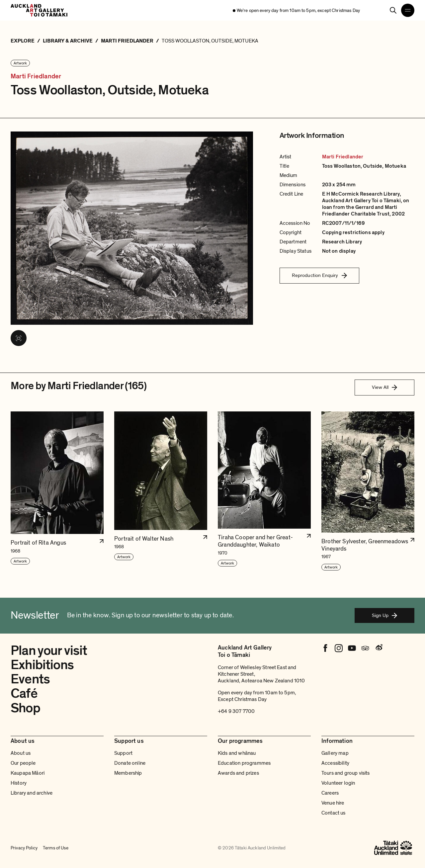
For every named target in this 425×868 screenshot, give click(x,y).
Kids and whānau (237, 753)
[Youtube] (352, 648)
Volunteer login (338, 783)
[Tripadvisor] (365, 648)
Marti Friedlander (36, 76)
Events (30, 679)
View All (384, 387)
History (19, 783)
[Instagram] (339, 648)
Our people (23, 763)
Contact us (334, 813)
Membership (128, 773)
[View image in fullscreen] (19, 338)
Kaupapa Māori (28, 773)
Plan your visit (49, 651)
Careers (330, 793)
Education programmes (244, 763)
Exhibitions (42, 665)
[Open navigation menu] (408, 10)
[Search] (393, 10)
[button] (57, 491)
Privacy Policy (24, 848)
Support (123, 753)
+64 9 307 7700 (236, 711)
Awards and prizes (238, 773)
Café (24, 693)
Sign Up (384, 615)
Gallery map (335, 753)
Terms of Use (56, 848)
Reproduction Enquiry (319, 275)
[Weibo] (379, 648)
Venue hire (333, 803)
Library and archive (32, 793)
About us (21, 753)
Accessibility (335, 763)
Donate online (130, 763)
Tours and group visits (346, 773)
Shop (25, 708)
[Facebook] (325, 648)
